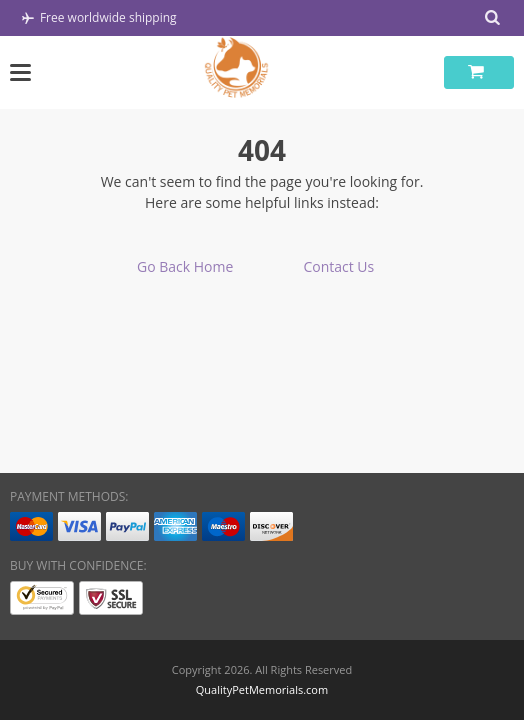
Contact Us (338, 266)
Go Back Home (185, 266)
